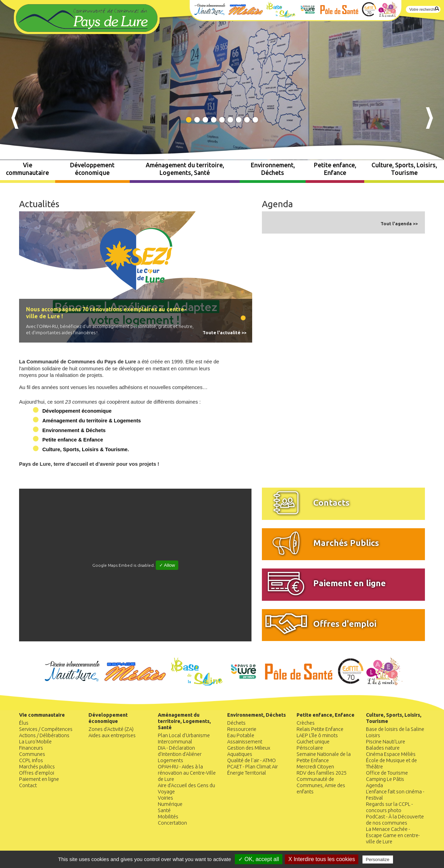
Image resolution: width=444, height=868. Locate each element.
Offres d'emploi (345, 624)
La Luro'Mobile (35, 742)
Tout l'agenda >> (399, 224)
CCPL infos (31, 760)
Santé (164, 810)
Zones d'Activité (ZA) (111, 729)
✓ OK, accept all (259, 859)
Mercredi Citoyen (315, 767)
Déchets (236, 723)
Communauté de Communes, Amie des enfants (321, 785)
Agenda (277, 204)
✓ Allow (167, 565)
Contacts (331, 503)
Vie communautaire (27, 169)
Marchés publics (37, 767)
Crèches (306, 723)
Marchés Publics (346, 543)
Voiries (165, 798)
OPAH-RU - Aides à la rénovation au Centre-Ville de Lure (187, 773)
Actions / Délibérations (44, 735)
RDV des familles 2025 (322, 773)
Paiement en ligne (349, 583)
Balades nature (383, 748)
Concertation (172, 823)
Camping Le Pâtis (385, 779)
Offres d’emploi (37, 773)
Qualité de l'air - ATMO (251, 760)
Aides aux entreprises (112, 735)
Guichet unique (313, 742)
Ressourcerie (242, 729)
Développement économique (92, 169)
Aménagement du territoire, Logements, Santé (185, 169)
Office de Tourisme (387, 773)
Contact (28, 785)
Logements (170, 760)
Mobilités (168, 817)
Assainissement (245, 742)
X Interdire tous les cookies (322, 859)
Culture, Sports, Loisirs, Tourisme (404, 169)
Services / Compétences (46, 729)
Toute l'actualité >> (224, 332)
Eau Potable (241, 735)
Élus (24, 723)
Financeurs (31, 748)
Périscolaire (310, 748)
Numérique (170, 804)
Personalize (378, 859)
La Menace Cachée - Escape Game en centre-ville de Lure (393, 835)
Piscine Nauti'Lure (386, 742)
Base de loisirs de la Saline (395, 729)
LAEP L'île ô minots (317, 735)
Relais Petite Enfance (320, 729)
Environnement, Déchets (273, 169)
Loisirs (373, 735)
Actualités (39, 204)
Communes (32, 754)
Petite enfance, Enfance (335, 169)
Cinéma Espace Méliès (391, 754)
